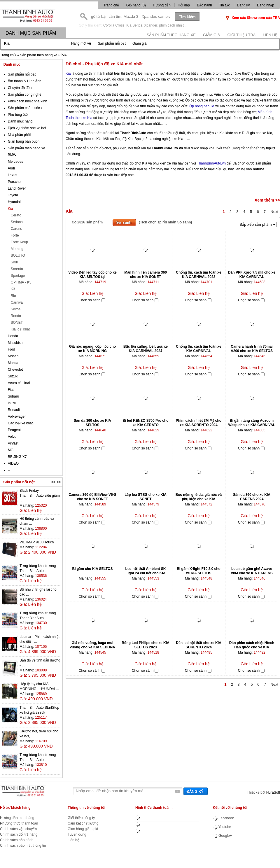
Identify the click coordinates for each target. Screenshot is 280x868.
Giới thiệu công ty (81, 818)
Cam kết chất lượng (83, 823)
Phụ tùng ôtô (18, 115)
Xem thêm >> (267, 200)
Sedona (17, 222)
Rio (13, 296)
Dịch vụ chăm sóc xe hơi (27, 128)
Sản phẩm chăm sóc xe (26, 108)
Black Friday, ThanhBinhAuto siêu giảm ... (40, 496)
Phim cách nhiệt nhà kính (28, 101)
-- (9, 470)
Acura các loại (19, 383)
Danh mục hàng (20, 121)
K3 (13, 289)
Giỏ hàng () (136, 5)
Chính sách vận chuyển (18, 829)
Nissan (13, 356)
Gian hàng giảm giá (83, 829)
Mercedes (16, 162)
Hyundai (14, 202)
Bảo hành (204, 5)
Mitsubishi (16, 343)
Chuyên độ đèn (20, 88)
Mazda (13, 363)
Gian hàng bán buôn (24, 141)
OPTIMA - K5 (21, 282)
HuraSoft (273, 792)
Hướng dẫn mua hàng (17, 818)
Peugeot (14, 430)
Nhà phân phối (19, 135)
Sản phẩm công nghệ (25, 94)
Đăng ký (244, 5)
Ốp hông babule (202, 106)
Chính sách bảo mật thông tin (23, 846)
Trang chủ (111, 5)
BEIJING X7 (17, 457)
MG (11, 450)
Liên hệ (270, 35)
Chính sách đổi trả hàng (19, 834)
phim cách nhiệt (171, 25)
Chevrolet (15, 370)
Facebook (223, 818)
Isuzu (12, 403)
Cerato (16, 215)
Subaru (14, 396)
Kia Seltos (134, 25)
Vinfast (13, 443)
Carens (16, 229)
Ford (12, 349)
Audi (11, 168)
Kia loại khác (21, 329)
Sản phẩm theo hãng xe (171, 35)
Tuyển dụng (77, 834)
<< (53, 482)
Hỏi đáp (184, 5)
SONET (17, 323)
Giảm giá (212, 35)
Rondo (16, 316)
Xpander (151, 25)
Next (274, 212)
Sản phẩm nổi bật (112, 43)
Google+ (222, 836)
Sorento (17, 269)
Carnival (17, 302)
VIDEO (13, 463)
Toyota (13, 195)
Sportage (18, 276)
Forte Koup (19, 242)
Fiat (11, 390)
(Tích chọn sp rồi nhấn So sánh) (165, 222)
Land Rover (17, 188)
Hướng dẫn (162, 5)
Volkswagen (17, 416)
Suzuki (13, 376)
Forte (15, 235)
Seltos (16, 309)
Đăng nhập (266, 5)
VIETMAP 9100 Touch (37, 542)
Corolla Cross (114, 25)
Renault (14, 410)
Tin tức (224, 5)
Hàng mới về (81, 43)
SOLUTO (18, 256)
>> (59, 482)
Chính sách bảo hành (17, 840)
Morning (17, 249)
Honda (13, 336)
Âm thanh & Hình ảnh (25, 81)
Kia (68, 73)
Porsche (14, 182)
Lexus (13, 175)
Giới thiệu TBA (241, 35)
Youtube (222, 827)
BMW (12, 155)
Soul (14, 262)
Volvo (12, 437)
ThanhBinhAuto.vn (211, 163)
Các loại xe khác (21, 423)
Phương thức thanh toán (19, 823)
